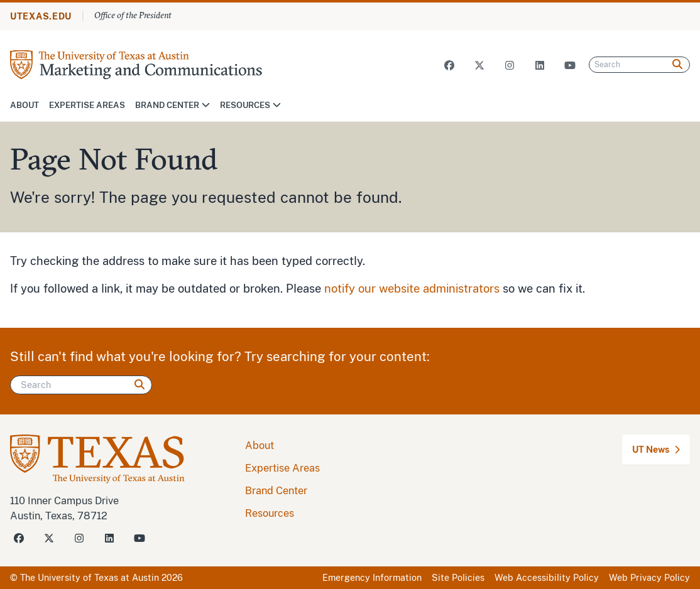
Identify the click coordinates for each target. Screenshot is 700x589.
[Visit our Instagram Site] (515, 66)
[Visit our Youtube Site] (575, 66)
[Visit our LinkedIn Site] (545, 66)
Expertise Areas (87, 105)
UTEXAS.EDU (41, 16)
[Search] (639, 65)
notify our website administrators (412, 289)
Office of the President (133, 16)
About (25, 105)
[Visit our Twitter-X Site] (54, 538)
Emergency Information (372, 578)
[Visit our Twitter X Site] (484, 66)
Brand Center (172, 105)
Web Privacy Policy (649, 578)
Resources (250, 105)
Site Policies (458, 578)
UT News (656, 450)
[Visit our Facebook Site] (454, 66)
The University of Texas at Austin (90, 578)
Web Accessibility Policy (547, 578)
